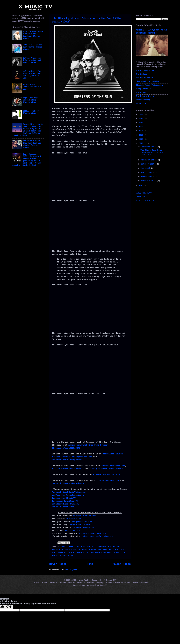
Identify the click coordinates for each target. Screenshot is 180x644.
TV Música (141, 104)
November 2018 (149, 160)
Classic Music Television (149, 85)
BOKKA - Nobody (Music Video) (31, 112)
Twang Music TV (144, 89)
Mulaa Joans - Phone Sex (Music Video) (32, 87)
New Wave (103, 549)
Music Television (145, 71)
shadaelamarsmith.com (113, 466)
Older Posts (122, 564)
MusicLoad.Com (73, 530)
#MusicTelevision (70, 547)
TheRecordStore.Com (84, 527)
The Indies (141, 74)
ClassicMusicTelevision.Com (98, 536)
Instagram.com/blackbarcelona (106, 469)
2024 (141, 123)
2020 (141, 135)
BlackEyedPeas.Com (113, 454)
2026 (141, 114)
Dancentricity (143, 100)
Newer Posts (58, 564)
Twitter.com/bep (61, 457)
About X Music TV (145, 201)
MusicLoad (141, 92)
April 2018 (147, 172)
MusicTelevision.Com (84, 516)
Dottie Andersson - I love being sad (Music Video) (33, 60)
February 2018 (149, 181)
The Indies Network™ (138, 583)
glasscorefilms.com (109, 480)
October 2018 (148, 164)
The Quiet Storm (144, 78)
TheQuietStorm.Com (82, 522)
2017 (141, 186)
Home (90, 564)
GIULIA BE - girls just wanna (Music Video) (32, 47)
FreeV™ (103, 585)
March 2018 (147, 176)
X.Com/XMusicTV (144, 193)
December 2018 (149, 147)
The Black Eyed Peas (101, 553)
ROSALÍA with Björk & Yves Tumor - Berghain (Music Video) (33, 35)
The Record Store (145, 96)
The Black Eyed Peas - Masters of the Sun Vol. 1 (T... (152, 152)
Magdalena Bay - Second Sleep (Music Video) (31, 100)
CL (94, 547)
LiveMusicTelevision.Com (93, 533)
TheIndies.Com (74, 519)
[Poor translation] (9, 607)
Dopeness (101, 547)
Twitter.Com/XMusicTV (64, 498)
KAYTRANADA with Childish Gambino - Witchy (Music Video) (33, 144)
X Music (118, 553)
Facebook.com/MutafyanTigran (68, 483)
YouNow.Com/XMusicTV (63, 507)
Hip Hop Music (115, 547)
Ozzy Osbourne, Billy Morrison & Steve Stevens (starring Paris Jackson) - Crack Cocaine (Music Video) (27, 160)
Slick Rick (82, 553)
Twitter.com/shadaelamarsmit (68, 469)
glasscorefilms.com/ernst (107, 475)
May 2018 (146, 168)
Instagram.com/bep (82, 457)
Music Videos (89, 549)
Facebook (140, 197)
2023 (141, 127)
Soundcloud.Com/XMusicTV (66, 504)
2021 (141, 131)
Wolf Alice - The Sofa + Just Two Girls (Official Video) (32, 75)
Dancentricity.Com (80, 525)
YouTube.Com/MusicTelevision (68, 495)
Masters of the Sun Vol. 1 (66, 549)
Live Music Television (148, 81)
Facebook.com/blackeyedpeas (67, 460)
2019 (141, 139)
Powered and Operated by (87, 585)
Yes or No (68, 556)
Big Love (86, 547)
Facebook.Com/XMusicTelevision (69, 492)
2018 (141, 143)
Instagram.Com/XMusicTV (65, 501)
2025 (141, 119)
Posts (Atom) (72, 570)
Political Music (66, 553)
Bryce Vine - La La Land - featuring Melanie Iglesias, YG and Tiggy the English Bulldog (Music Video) (28, 130)
